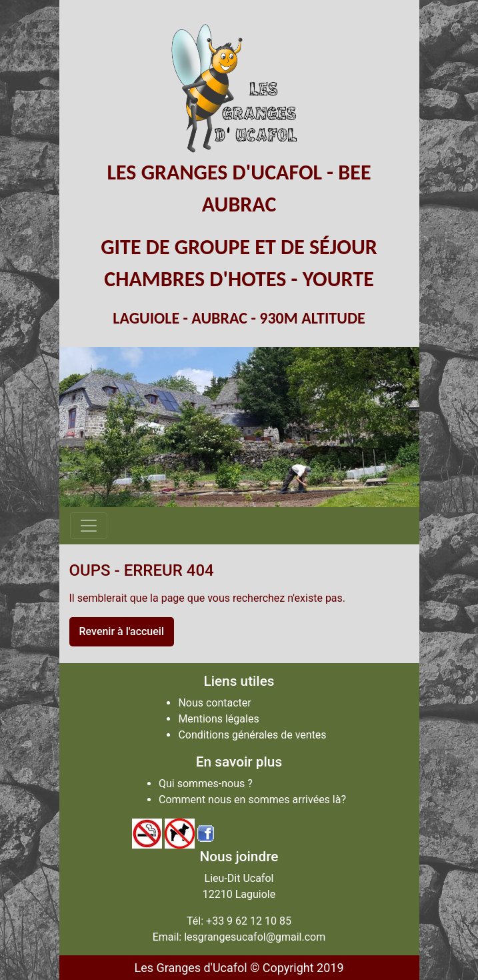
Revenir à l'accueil (122, 631)
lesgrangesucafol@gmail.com (255, 937)
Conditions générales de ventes (252, 735)
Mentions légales (218, 719)
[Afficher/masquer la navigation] (89, 526)
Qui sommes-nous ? (206, 784)
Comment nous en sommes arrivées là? (252, 800)
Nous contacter (214, 703)
